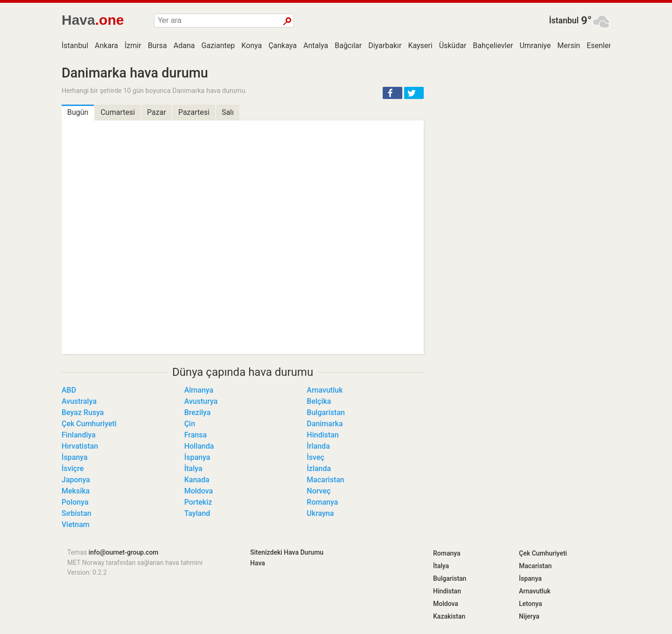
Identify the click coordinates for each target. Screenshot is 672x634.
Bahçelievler (493, 46)
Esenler (599, 46)
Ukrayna (320, 513)
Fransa (196, 435)
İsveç (315, 457)
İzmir (133, 46)
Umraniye (535, 46)
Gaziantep (218, 46)
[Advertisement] (523, 131)
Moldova (199, 491)
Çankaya (283, 46)
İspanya (75, 457)
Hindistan (323, 435)
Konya (252, 46)
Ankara (106, 46)
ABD (69, 390)
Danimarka (325, 424)
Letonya (531, 604)
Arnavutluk (325, 390)
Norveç (318, 491)
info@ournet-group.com (124, 552)
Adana (184, 46)
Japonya (76, 480)
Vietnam (76, 525)
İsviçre (73, 468)
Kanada (197, 480)
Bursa (157, 46)
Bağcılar (348, 46)
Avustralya (79, 401)
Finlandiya (79, 435)
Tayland (197, 513)
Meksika (76, 491)
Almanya (199, 390)
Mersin (569, 46)
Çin (190, 424)
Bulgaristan (326, 412)
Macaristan (325, 480)
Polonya (75, 502)
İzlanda (319, 468)
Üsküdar (453, 46)
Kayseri (420, 46)
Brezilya (198, 412)
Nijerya (529, 616)
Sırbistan (77, 513)
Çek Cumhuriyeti (89, 424)
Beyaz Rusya (83, 412)
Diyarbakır (385, 46)
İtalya (193, 468)
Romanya (322, 502)
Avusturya (201, 401)
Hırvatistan (80, 446)
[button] (392, 93)
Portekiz (198, 502)
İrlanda (318, 446)
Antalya (316, 46)
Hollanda (199, 446)
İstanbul (564, 21)
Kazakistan (449, 616)
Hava (258, 563)
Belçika (319, 401)
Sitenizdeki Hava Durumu (287, 552)
